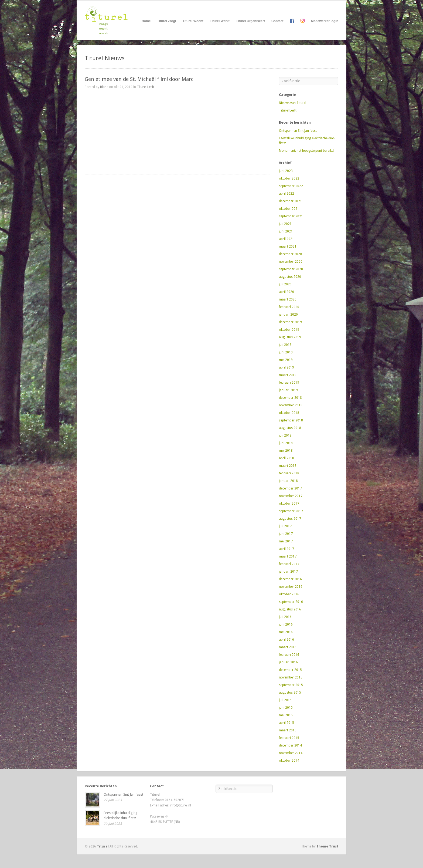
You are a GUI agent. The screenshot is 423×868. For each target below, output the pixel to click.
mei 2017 (286, 541)
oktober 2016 (289, 594)
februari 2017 (289, 564)
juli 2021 (285, 224)
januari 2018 (288, 481)
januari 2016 (288, 662)
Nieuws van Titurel (293, 103)
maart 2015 (288, 730)
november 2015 (291, 677)
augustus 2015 (290, 693)
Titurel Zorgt (167, 21)
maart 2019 (288, 375)
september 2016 (291, 602)
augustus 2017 (290, 519)
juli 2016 (285, 617)
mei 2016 (286, 632)
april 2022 (286, 194)
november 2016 (291, 587)
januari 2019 (288, 390)
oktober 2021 (289, 209)
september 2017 (291, 511)
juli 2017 (285, 526)
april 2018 (286, 458)
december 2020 (290, 254)
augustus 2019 (290, 337)
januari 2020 (288, 315)
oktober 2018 (289, 413)
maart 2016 (288, 647)
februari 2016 (289, 655)
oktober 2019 (289, 330)
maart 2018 (288, 466)
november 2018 (291, 405)
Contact (277, 21)
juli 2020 (285, 284)
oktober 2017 (289, 504)
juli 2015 (285, 700)
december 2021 (290, 201)
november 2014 (291, 753)
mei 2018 (286, 451)
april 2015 (286, 723)
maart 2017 (288, 556)
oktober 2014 (289, 761)
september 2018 (291, 420)
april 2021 (286, 239)
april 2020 (286, 292)
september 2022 (291, 186)
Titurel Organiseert (250, 21)
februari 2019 (289, 383)
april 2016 (286, 640)
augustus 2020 (290, 277)
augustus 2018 (290, 428)
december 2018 (290, 398)
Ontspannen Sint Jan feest (298, 131)
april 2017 (286, 549)
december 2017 (290, 488)
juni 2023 (286, 171)
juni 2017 (286, 534)
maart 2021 (288, 246)
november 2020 (291, 262)
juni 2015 (286, 708)
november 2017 (291, 496)
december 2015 (290, 670)
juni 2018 (286, 443)
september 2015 (291, 685)
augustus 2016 (290, 609)
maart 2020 (288, 299)
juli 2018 (285, 435)
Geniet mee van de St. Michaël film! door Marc (139, 79)
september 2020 (291, 269)
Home (146, 21)
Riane (104, 87)
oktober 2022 (289, 178)
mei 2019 (286, 360)
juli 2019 (285, 345)
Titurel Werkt (220, 21)
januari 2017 (288, 572)
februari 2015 (289, 738)
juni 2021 (286, 231)
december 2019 (290, 322)
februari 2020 (289, 307)
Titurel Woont (193, 21)
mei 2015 (286, 715)
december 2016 (290, 579)
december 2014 (290, 745)
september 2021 (291, 216)
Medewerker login (325, 21)
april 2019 (286, 367)
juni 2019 (286, 352)
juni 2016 (286, 624)
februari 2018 (289, 473)
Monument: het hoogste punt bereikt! (306, 151)
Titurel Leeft (146, 87)
